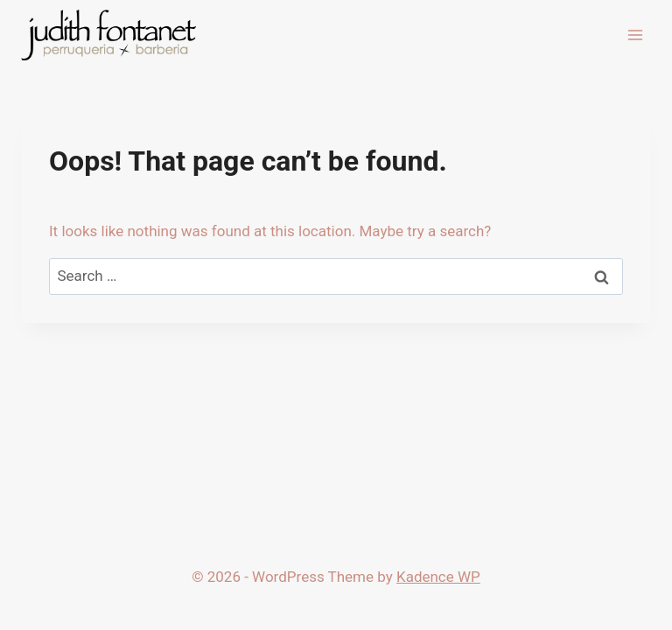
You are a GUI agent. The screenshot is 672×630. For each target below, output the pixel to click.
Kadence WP (438, 577)
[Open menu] (635, 35)
